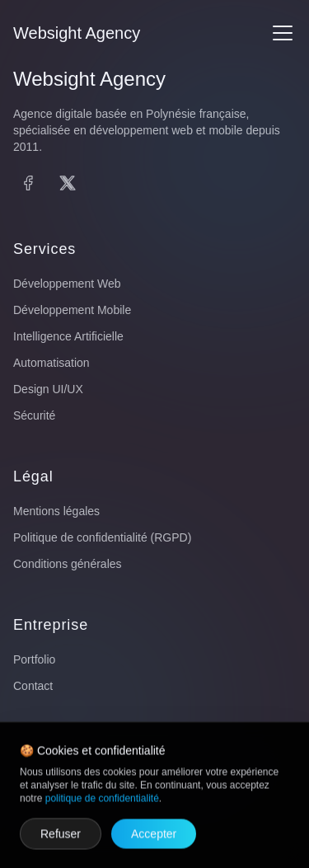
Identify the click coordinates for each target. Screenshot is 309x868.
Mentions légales (56, 511)
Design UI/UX (48, 389)
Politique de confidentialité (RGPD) (102, 537)
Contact (33, 686)
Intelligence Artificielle (68, 336)
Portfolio (34, 659)
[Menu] (283, 33)
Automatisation (51, 363)
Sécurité (34, 415)
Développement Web (67, 284)
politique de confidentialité (102, 819)
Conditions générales (68, 564)
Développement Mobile (72, 310)
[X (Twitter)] (68, 183)
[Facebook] (28, 183)
